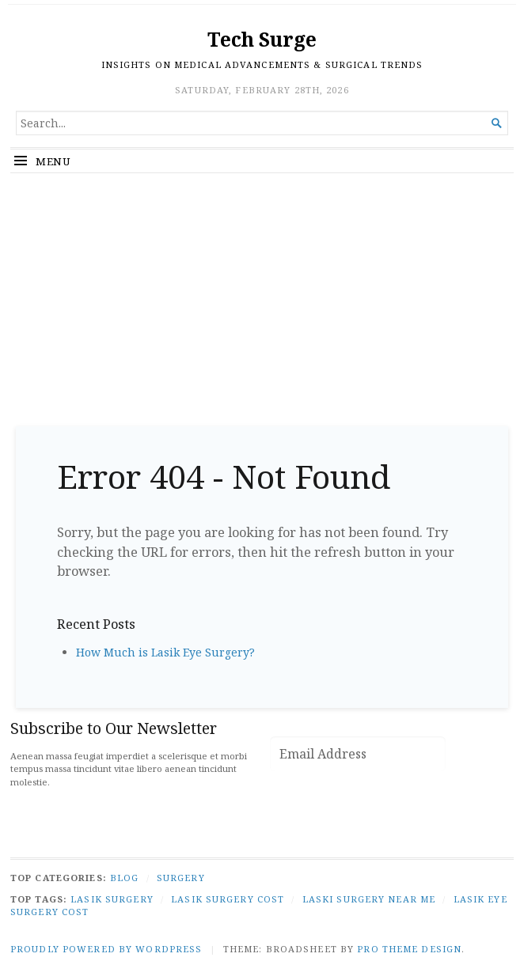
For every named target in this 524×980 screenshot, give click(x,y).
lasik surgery (112, 899)
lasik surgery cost (228, 899)
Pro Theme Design (409, 949)
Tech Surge (262, 39)
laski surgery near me (369, 899)
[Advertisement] (262, 292)
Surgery (181, 878)
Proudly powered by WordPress (106, 949)
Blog (124, 878)
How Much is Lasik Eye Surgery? (165, 652)
